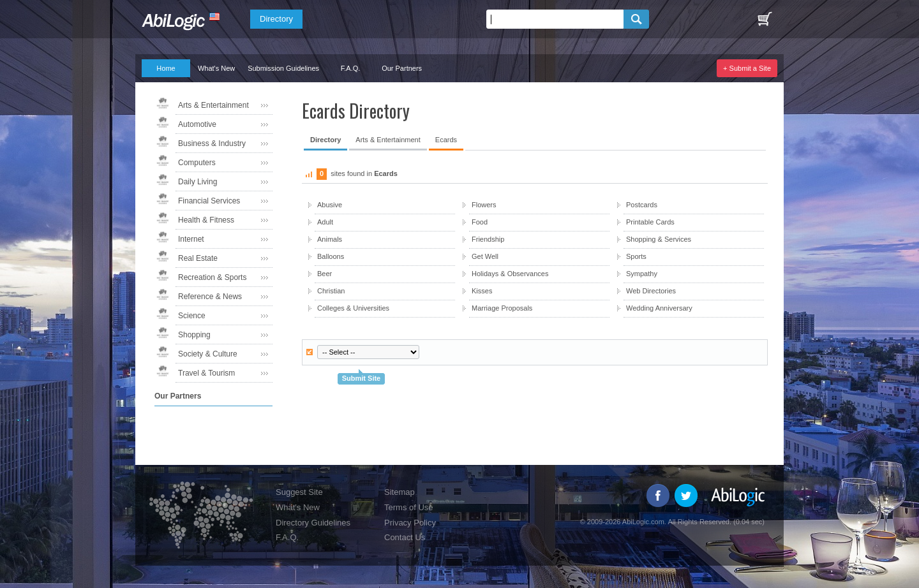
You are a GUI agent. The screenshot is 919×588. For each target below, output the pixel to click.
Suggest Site (299, 492)
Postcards (642, 205)
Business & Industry (212, 143)
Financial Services (209, 201)
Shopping (194, 335)
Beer (325, 274)
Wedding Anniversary (659, 308)
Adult (325, 222)
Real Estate (198, 258)
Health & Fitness (206, 220)
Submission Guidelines (283, 68)
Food (480, 222)
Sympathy (642, 274)
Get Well (485, 256)
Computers (197, 163)
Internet (191, 239)
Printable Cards (650, 222)
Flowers (484, 205)
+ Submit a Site (747, 68)
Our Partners (402, 68)
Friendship (488, 239)
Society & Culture (208, 354)
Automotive (197, 124)
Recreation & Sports (212, 277)
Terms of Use (409, 507)
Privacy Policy (410, 523)
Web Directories (651, 291)
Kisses (482, 291)
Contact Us (405, 537)
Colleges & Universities (353, 308)
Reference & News (210, 297)
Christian (331, 291)
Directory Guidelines (313, 523)
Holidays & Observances (510, 274)
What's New (216, 68)
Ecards (446, 140)
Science (192, 316)
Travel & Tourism (206, 373)
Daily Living (198, 182)
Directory (276, 19)
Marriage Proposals (502, 308)
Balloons (331, 256)
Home (166, 68)
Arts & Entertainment (213, 105)
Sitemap (400, 492)
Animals (330, 239)
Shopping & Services (659, 239)
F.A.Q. (351, 68)
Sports (636, 256)
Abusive (330, 205)
